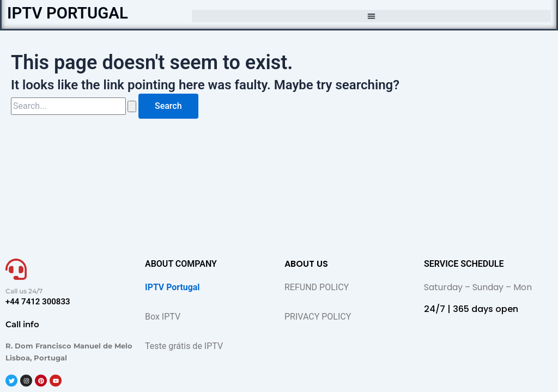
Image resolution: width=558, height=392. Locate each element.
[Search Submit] (132, 106)
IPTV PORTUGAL (69, 13)
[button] (371, 16)
